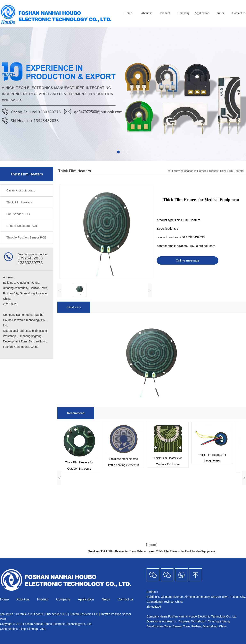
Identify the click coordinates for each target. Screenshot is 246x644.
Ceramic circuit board (21, 190)
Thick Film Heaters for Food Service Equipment (185, 551)
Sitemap (32, 629)
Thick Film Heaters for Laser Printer (123, 551)
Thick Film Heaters (19, 202)
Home (128, 13)
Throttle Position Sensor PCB (26, 237)
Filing (23, 629)
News (220, 13)
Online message (188, 260)
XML (43, 629)
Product (165, 13)
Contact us (125, 599)
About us (147, 13)
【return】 (152, 545)
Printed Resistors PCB (22, 226)
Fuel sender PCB (18, 214)
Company (183, 13)
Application (202, 13)
